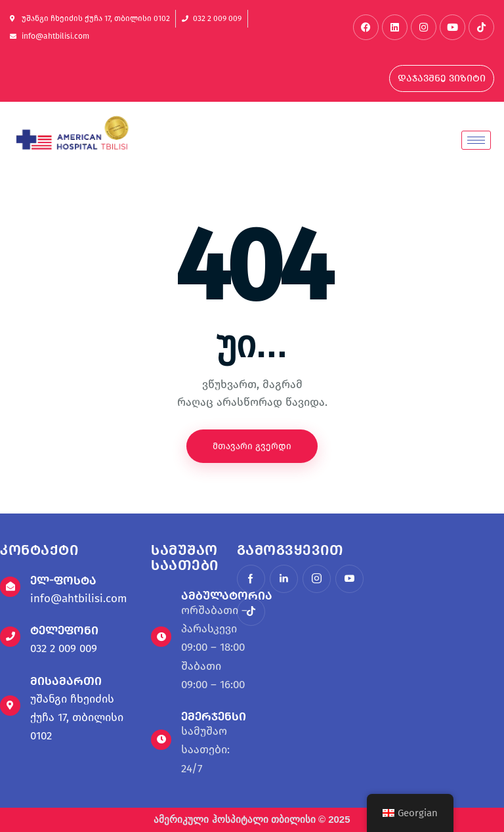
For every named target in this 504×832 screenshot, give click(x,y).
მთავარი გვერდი (252, 446)
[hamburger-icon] (476, 140)
